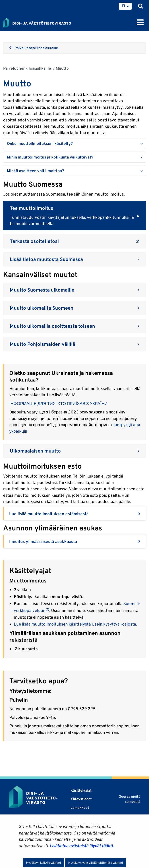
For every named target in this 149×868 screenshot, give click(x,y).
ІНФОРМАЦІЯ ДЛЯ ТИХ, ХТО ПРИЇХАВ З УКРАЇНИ (58, 403)
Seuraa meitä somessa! (129, 799)
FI (123, 6)
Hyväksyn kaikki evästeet (44, 863)
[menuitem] (125, 6)
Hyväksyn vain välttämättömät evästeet (96, 863)
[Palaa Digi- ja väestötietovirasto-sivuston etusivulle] (37, 22)
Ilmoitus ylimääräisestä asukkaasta (43, 541)
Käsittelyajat (81, 790)
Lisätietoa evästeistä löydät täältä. (82, 846)
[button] (74, 143)
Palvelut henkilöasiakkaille (27, 68)
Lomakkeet (80, 808)
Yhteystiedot (81, 799)
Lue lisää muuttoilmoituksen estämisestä (49, 514)
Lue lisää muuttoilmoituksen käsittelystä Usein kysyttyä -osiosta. (75, 624)
